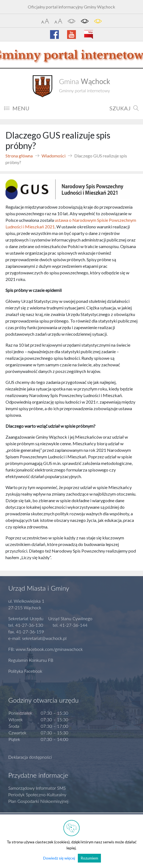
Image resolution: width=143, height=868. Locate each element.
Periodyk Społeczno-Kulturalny (37, 794)
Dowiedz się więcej (59, 858)
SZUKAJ (124, 108)
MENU (17, 108)
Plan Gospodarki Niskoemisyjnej (38, 801)
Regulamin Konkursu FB (31, 660)
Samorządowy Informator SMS (37, 788)
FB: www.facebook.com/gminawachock (46, 649)
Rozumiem (89, 858)
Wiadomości (53, 156)
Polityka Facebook (25, 671)
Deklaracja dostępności (30, 757)
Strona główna (19, 156)
